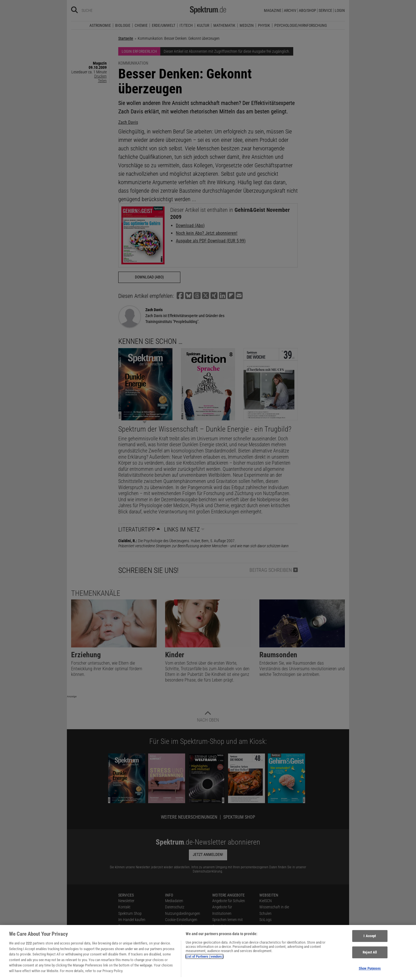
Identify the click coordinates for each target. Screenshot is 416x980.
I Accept (370, 940)
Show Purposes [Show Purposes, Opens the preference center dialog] (370, 972)
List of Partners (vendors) (204, 960)
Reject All (370, 956)
